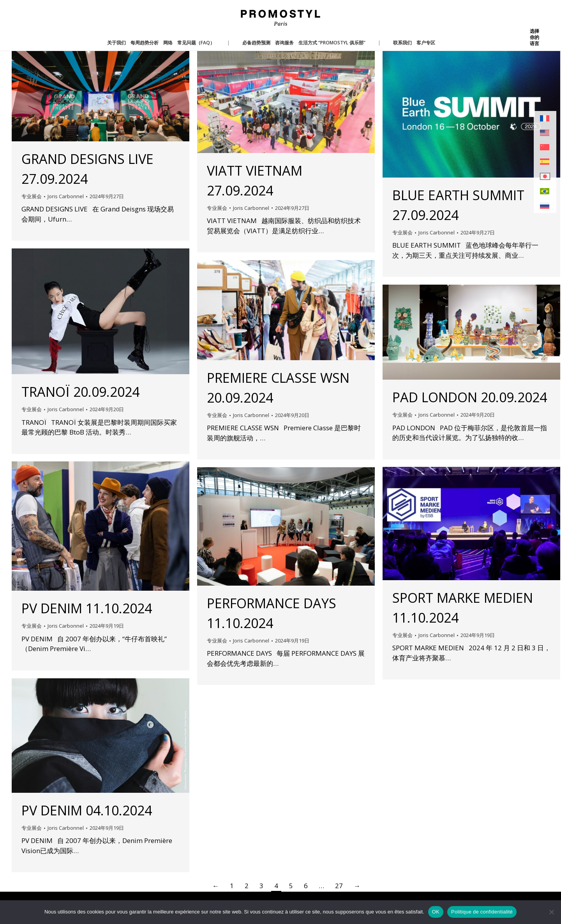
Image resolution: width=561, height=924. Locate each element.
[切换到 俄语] (545, 206)
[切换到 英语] (545, 133)
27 (339, 886)
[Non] (551, 912)
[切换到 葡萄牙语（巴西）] (545, 191)
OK (436, 912)
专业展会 (32, 196)
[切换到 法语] (545, 119)
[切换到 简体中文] (545, 147)
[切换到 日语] (545, 177)
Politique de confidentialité (482, 912)
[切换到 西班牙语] (545, 162)
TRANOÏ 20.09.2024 (80, 392)
